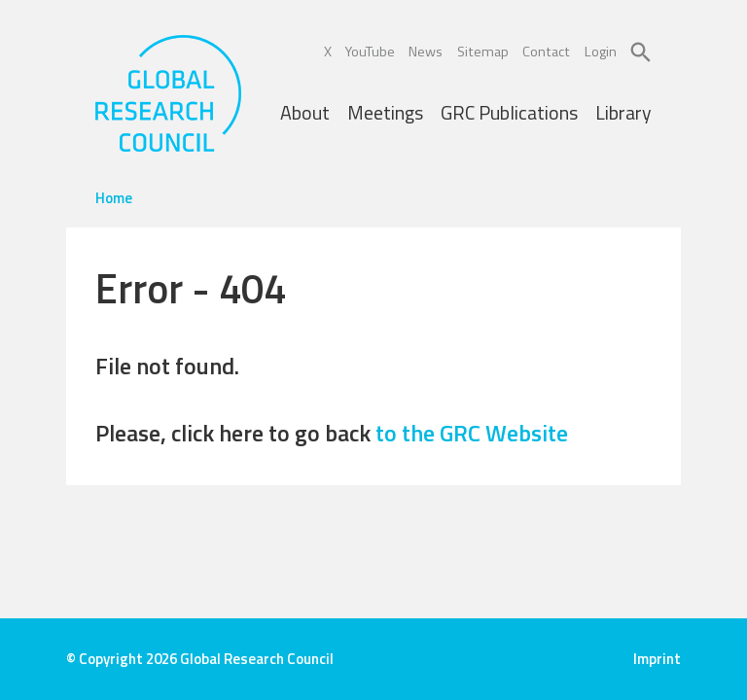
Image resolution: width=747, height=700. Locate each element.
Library (623, 113)
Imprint (657, 659)
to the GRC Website (472, 433)
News (426, 52)
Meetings (385, 113)
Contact (546, 52)
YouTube (370, 52)
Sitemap (483, 52)
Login (601, 52)
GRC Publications (509, 113)
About (305, 113)
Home (114, 198)
